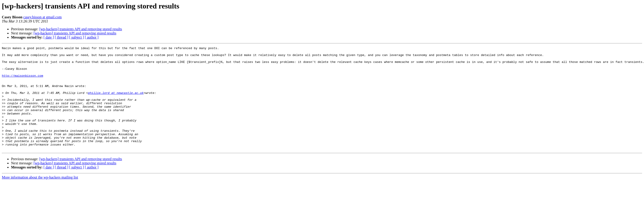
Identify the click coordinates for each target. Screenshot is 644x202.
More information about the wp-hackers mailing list (40, 198)
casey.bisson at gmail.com (42, 17)
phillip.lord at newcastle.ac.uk (116, 102)
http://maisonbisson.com (22, 82)
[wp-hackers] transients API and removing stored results (81, 29)
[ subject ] (77, 37)
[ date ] (49, 37)
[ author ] (92, 37)
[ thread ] (62, 37)
